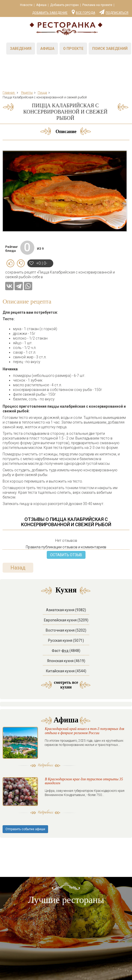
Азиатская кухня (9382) (66, 610)
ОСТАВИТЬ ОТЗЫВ (66, 555)
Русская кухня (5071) (66, 640)
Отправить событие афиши (25, 829)
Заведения (21, 49)
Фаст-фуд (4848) (66, 651)
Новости (26, 5)
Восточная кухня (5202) (66, 630)
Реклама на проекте (97, 5)
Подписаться (114, 12)
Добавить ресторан (64, 5)
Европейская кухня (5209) (66, 620)
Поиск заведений (110, 49)
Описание (66, 132)
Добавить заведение (50, 13)
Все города (83, 12)
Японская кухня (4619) (66, 661)
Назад (18, 568)
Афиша (41, 5)
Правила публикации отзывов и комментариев (66, 547)
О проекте (73, 49)
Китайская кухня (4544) (66, 671)
